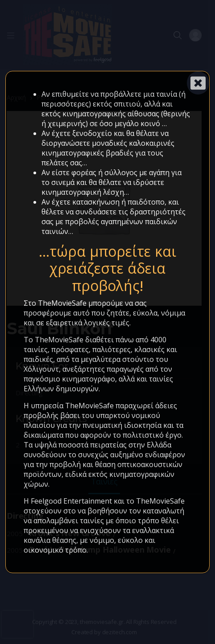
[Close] (198, 83)
